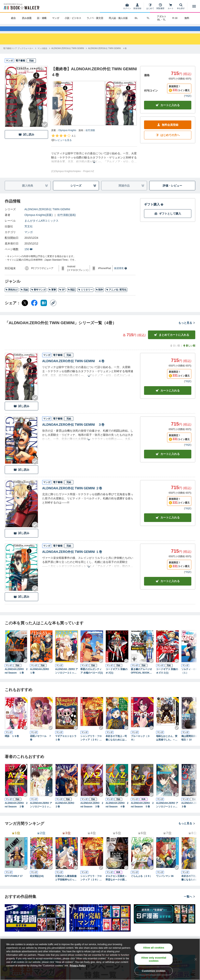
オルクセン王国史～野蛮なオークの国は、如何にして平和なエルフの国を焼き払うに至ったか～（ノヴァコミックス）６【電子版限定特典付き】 (116, 885)
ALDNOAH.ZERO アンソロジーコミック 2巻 (41, 811)
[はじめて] (150, 6)
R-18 (175, 18)
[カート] (171, 6)
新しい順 (189, 352)
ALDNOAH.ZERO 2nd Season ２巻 (16, 811)
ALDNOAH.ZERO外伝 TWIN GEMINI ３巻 (73, 431)
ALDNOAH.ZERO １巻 (41, 677)
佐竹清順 (90, 137)
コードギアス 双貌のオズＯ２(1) (167, 677)
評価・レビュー (172, 192)
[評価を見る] (63, 144)
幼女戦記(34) (37, 883)
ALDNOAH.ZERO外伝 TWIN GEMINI (47, 216)
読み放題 (27, 18)
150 (28, 256)
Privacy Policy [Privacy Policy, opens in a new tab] (78, 966)
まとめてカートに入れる (172, 341)
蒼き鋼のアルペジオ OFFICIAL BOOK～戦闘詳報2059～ (142, 678)
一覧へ (190, 903)
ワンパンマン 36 (165, 883)
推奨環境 (121, 275)
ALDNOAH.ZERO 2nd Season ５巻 (142, 811)
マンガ (56, 18)
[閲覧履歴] (160, 6)
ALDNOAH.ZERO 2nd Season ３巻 (92, 811)
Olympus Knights (67, 137)
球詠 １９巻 (12, 742)
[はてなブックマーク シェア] (44, 309)
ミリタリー (85, 296)
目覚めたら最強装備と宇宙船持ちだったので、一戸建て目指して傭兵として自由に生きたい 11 (66, 885)
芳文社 (29, 233)
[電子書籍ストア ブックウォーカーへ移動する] (18, 55)
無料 (187, 18)
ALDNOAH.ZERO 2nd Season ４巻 (117, 811)
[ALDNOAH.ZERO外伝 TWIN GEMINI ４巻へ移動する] (107, 55)
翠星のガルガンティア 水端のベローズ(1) (92, 677)
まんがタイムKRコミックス (41, 227)
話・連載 (42, 18)
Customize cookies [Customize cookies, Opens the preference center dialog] (154, 971)
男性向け (12, 296)
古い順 (175, 352)
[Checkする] (45, 131)
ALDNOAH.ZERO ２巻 (66, 811)
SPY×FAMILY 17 (14, 883)
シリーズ (83, 192)
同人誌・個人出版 (118, 18)
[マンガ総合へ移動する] (42, 55)
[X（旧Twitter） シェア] (25, 309)
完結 (24, 296)
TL (148, 18)
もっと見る (187, 329)
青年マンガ (38, 296)
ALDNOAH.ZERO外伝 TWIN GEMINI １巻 (72, 558)
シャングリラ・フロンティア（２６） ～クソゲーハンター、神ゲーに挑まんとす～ (91, 744)
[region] (100, 959)
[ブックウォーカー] (21, 6)
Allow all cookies (154, 948)
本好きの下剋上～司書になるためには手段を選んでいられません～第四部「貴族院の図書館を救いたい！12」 (116, 744)
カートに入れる (168, 112)
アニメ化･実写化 (116, 296)
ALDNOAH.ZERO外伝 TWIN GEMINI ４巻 (73, 368)
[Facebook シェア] (34, 309)
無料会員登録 (168, 131)
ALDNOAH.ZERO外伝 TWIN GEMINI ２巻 (72, 495)
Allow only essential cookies (154, 959)
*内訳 (188, 102)
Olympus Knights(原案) (39, 221)
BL (136, 18)
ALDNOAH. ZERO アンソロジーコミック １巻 (67, 678)
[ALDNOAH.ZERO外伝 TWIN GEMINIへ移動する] (68, 55)
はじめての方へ (168, 141)
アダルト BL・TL (162, 18)
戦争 (99, 296)
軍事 (52, 296)
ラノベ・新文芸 (95, 18)
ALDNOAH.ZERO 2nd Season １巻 (16, 677)
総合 (13, 18)
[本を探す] (181, 6)
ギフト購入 (154, 211)
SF (62, 296)
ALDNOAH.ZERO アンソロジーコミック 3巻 (167, 811)
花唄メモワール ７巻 (41, 744)
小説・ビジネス (73, 18)
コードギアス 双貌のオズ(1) (117, 677)
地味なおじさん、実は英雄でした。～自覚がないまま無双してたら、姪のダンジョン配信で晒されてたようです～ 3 (167, 744)
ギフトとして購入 (168, 220)
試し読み (26, 141)
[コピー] (53, 309)
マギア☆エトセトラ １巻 (67, 744)
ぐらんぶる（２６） (141, 883)
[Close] (196, 959)
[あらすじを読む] (94, 164)
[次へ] (55, 110)
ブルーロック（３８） (140, 744)
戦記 (71, 296)
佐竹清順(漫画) (67, 221)
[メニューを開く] (194, 6)
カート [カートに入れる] (168, 397)
